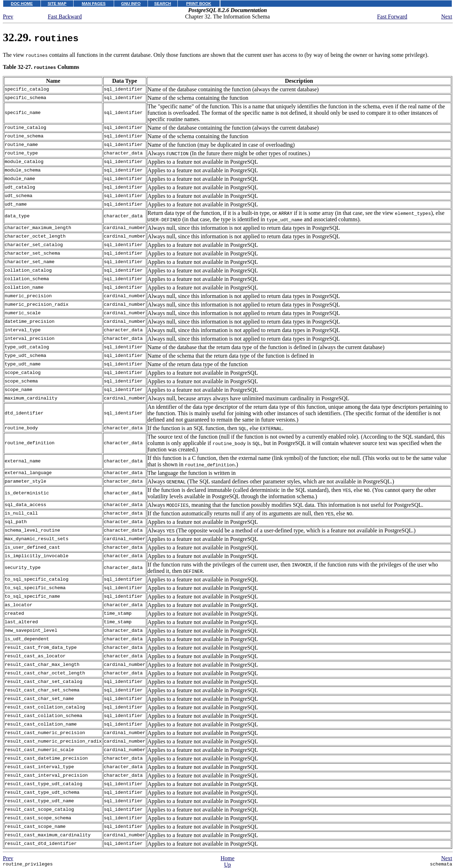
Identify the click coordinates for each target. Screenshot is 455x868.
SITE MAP (57, 4)
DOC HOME (22, 4)
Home (227, 858)
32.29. (41, 37)
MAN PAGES (94, 4)
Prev (8, 17)
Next (447, 17)
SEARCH (163, 4)
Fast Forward (392, 17)
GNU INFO (131, 4)
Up (227, 865)
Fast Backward (65, 17)
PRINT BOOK (199, 4)
